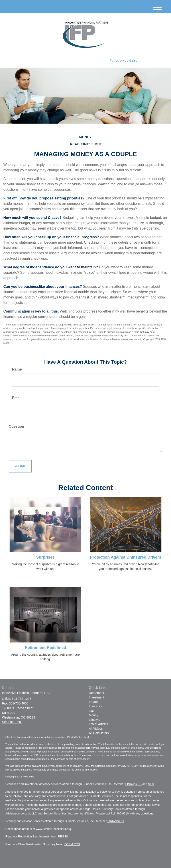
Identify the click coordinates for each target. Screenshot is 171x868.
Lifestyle (95, 720)
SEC (151, 784)
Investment (96, 697)
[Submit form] (20, 466)
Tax (91, 711)
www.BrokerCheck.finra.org (53, 829)
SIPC (138, 784)
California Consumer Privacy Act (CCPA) (117, 766)
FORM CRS (72, 844)
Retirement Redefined (45, 648)
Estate (93, 702)
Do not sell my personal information (78, 770)
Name (17, 369)
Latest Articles (99, 724)
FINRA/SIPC (115, 821)
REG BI (63, 836)
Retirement (96, 693)
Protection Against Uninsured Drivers (126, 557)
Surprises (45, 557)
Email (17, 398)
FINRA (130, 784)
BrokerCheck (83, 737)
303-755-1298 (124, 60)
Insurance (96, 706)
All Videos (96, 729)
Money (94, 715)
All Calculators (99, 733)
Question (16, 426)
